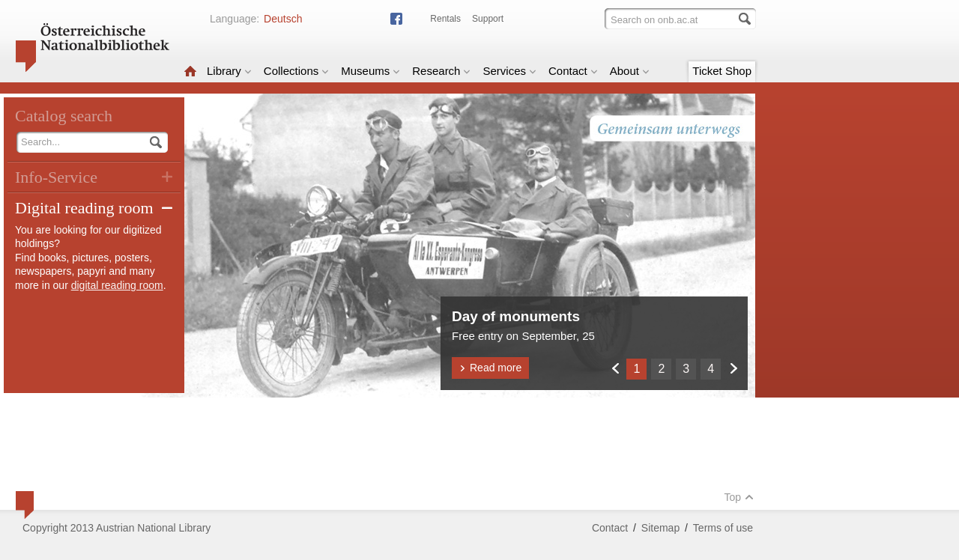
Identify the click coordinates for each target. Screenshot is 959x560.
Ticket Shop (722, 71)
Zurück (615, 368)
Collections (296, 71)
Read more (490, 368)
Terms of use (723, 528)
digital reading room (117, 285)
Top (739, 497)
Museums (370, 71)
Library (229, 71)
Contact (573, 71)
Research (441, 71)
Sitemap (660, 528)
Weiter (733, 368)
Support (488, 19)
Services (509, 71)
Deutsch (283, 19)
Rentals (445, 19)
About (630, 71)
